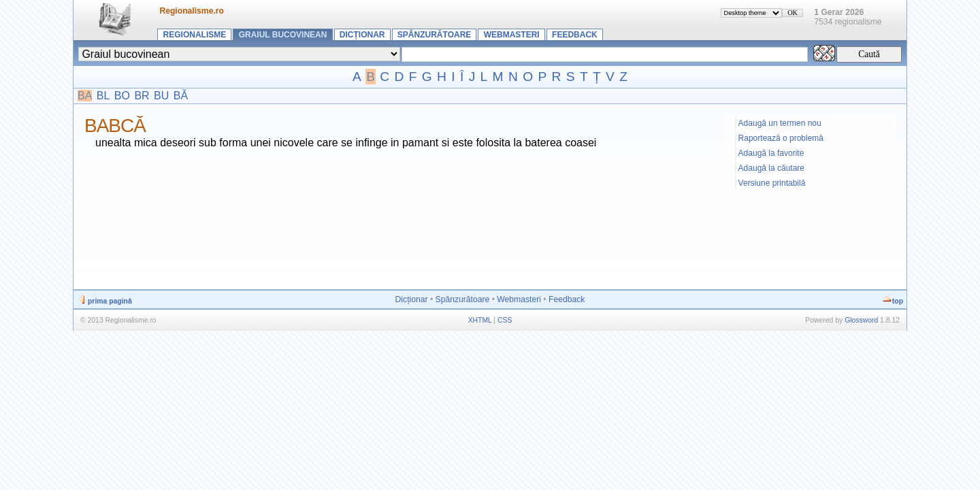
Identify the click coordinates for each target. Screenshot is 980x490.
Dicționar (362, 35)
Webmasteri (512, 35)
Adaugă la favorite (771, 153)
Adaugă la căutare (771, 168)
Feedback (575, 35)
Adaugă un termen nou (780, 123)
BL (103, 96)
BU (161, 96)
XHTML (480, 320)
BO (122, 96)
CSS (505, 320)
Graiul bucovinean (283, 35)
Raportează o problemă (781, 138)
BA (85, 96)
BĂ (181, 96)
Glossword (861, 320)
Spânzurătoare (434, 35)
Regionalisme (195, 35)
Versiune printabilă (772, 183)
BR (142, 96)
